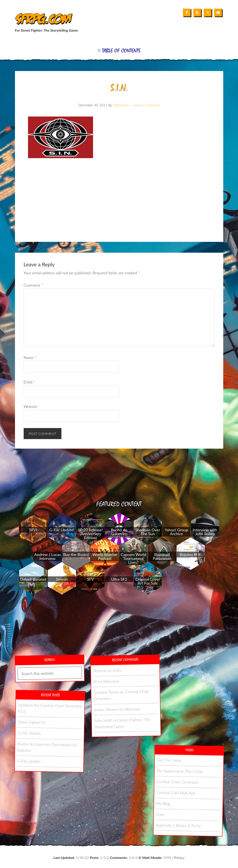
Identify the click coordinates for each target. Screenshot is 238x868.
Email (30, 382)
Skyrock (99, 670)
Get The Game (169, 760)
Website (31, 406)
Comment (33, 285)
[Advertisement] (119, 207)
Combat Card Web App (176, 793)
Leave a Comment (147, 105)
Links (117, 670)
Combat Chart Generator (177, 782)
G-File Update (29, 733)
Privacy (179, 857)
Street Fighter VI (31, 722)
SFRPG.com (43, 19)
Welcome (111, 681)
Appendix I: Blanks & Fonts (178, 825)
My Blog (163, 803)
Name (30, 357)
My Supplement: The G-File (180, 771)
